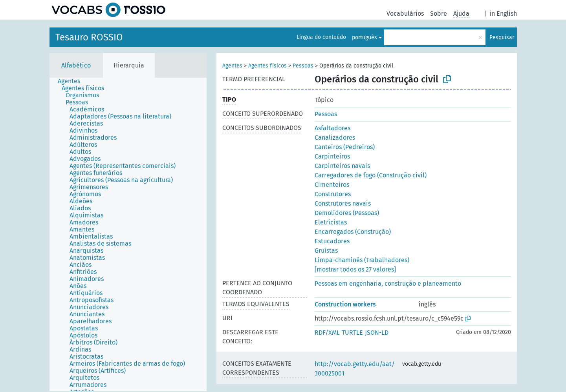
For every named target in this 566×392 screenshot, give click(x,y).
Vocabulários (405, 14)
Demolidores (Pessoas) (347, 213)
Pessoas (303, 66)
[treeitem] (72, 81)
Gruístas (326, 251)
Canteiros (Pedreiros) (345, 147)
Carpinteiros (332, 156)
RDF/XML (327, 333)
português (365, 37)
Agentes (232, 66)
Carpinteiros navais (342, 166)
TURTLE (352, 333)
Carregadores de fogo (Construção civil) (371, 175)
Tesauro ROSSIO (89, 37)
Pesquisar (502, 37)
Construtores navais (343, 203)
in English (503, 14)
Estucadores (332, 241)
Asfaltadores (332, 128)
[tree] (128, 234)
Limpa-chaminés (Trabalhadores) (362, 260)
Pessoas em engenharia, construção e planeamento (388, 284)
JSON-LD (377, 333)
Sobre (439, 14)
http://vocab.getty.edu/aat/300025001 (355, 369)
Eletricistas (331, 222)
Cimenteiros (332, 185)
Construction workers (345, 304)
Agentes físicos (267, 66)
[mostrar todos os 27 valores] (355, 269)
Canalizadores (335, 138)
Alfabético (76, 65)
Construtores (333, 194)
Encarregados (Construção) (353, 232)
